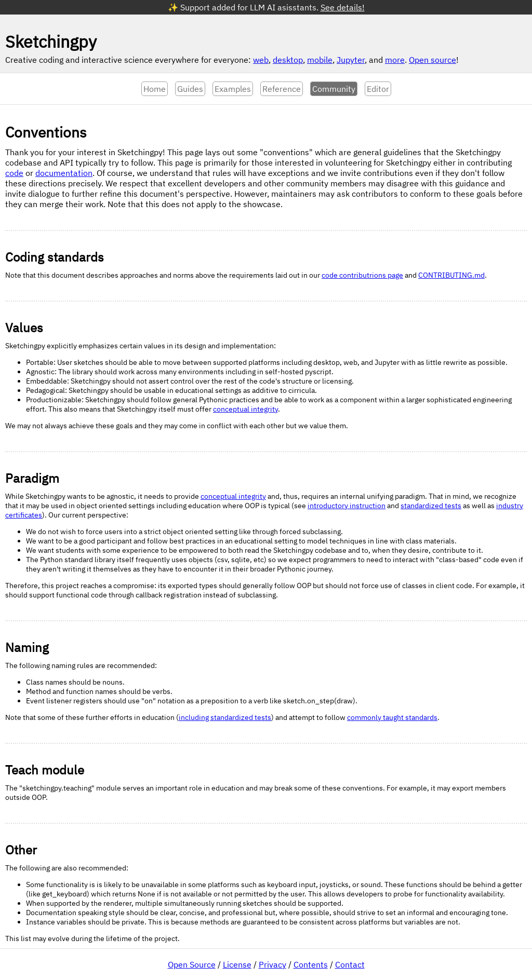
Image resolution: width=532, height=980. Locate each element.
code (14, 173)
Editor (378, 89)
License (237, 964)
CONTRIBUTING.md (451, 275)
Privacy (272, 964)
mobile (320, 60)
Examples (233, 89)
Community (334, 89)
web (261, 60)
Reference (282, 89)
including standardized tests (225, 717)
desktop (288, 60)
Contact (350, 964)
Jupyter (351, 60)
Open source (433, 60)
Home (155, 89)
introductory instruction (347, 506)
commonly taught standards (392, 717)
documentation (64, 173)
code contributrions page (362, 275)
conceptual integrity (245, 409)
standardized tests (431, 506)
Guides (190, 89)
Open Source (192, 964)
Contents (311, 964)
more (395, 60)
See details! (343, 7)
